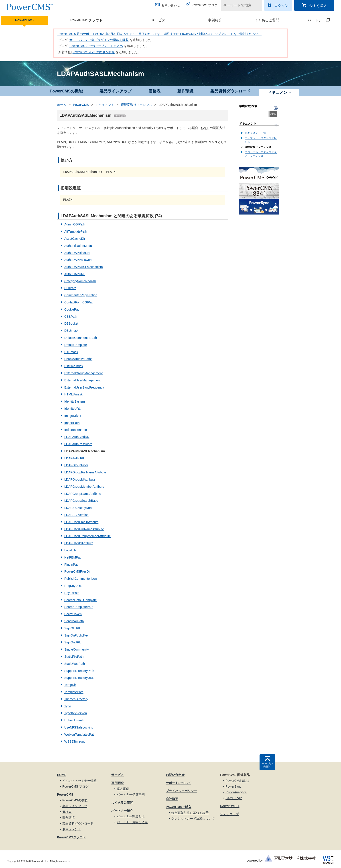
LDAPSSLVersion (76, 515)
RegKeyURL (73, 586)
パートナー (313, 20)
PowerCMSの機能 (66, 91)
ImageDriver (73, 416)
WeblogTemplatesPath (80, 735)
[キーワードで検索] (239, 5)
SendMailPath (74, 621)
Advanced (120, 116)
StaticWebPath (75, 664)
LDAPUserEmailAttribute (81, 522)
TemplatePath (74, 692)
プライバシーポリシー (181, 791)
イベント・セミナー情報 (79, 781)
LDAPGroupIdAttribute (80, 479)
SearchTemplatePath (79, 607)
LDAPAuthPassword (78, 444)
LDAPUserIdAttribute (79, 543)
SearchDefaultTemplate (81, 600)
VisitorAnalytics (236, 792)
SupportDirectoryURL (79, 678)
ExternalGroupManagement (83, 373)
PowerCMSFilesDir (77, 571)
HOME (62, 775)
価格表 (154, 91)
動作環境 (185, 91)
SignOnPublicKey (76, 635)
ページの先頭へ (267, 765)
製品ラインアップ (116, 91)
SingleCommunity (77, 649)
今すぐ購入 (318, 6)
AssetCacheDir (75, 239)
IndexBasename (76, 430)
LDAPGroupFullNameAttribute (85, 472)
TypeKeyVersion (76, 713)
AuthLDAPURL (75, 274)
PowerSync (233, 786)
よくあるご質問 (267, 20)
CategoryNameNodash (80, 281)
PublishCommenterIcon (81, 579)
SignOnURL (73, 642)
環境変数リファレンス (136, 105)
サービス (158, 20)
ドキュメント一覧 (255, 133)
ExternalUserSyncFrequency (84, 387)
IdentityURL (72, 409)
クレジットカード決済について (193, 819)
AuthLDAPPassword (78, 260)
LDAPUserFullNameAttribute (84, 529)
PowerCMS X (230, 806)
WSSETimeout (74, 741)
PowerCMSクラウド (86, 20)
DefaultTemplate (76, 345)
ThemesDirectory (76, 699)
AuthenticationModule (79, 246)
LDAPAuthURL (75, 458)
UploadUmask (74, 720)
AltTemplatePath (76, 231)
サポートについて (178, 783)
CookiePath (72, 309)
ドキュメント (105, 105)
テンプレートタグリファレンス (261, 140)
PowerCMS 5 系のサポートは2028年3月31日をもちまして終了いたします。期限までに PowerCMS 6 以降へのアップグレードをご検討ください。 (159, 34)
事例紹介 (215, 20)
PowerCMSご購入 (179, 807)
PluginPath (72, 565)
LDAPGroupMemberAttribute (84, 487)
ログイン (281, 6)
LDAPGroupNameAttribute (83, 494)
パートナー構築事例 (131, 794)
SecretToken (73, 614)
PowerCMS (24, 20)
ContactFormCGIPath (79, 302)
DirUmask (71, 352)
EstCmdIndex (74, 366)
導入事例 (123, 789)
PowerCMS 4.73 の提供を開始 (94, 52)
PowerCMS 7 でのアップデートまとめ (96, 46)
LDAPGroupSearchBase (81, 501)
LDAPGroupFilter (76, 465)
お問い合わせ (171, 5)
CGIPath (70, 288)
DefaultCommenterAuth (81, 338)
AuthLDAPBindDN (77, 253)
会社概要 (172, 799)
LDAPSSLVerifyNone (79, 508)
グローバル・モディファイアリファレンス (261, 154)
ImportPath (72, 423)
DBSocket (71, 323)
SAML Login (234, 798)
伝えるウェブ (229, 814)
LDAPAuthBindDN (77, 437)
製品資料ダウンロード (230, 91)
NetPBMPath (73, 557)
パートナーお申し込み (132, 822)
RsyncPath (72, 593)
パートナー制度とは (131, 816)
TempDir (70, 685)
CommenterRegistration (81, 295)
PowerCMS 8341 (237, 781)
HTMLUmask (73, 394)
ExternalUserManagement (82, 380)
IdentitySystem (75, 401)
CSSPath (71, 317)
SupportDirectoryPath (79, 671)
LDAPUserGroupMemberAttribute (88, 536)
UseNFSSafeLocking (79, 727)
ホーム (62, 105)
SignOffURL (73, 628)
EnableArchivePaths (78, 359)
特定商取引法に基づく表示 (190, 813)
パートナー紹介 (122, 811)
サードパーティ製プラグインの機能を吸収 (99, 40)
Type (68, 706)
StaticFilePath (74, 657)
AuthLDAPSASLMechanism (84, 267)
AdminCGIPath (75, 224)
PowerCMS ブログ (204, 5)
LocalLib (70, 550)
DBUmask (71, 331)
